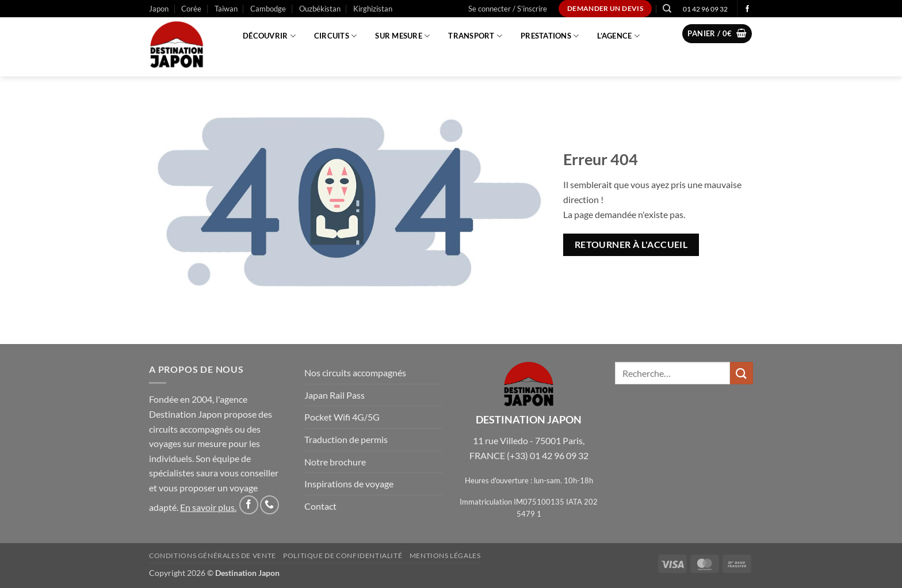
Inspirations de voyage (349, 484)
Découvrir (269, 36)
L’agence (618, 36)
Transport (475, 36)
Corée (191, 9)
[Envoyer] (742, 373)
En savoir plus (207, 507)
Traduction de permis (346, 439)
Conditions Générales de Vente (213, 555)
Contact (320, 506)
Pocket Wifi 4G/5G (342, 417)
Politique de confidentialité (343, 555)
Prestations (550, 36)
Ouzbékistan (320, 9)
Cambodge (268, 9)
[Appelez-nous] (270, 505)
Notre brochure (335, 462)
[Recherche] (667, 9)
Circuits (336, 36)
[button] (508, 9)
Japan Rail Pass (335, 395)
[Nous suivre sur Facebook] (747, 9)
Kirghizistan (373, 9)
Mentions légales (445, 555)
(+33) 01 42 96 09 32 (548, 455)
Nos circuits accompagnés (355, 373)
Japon (159, 9)
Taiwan (226, 9)
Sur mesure (402, 36)
